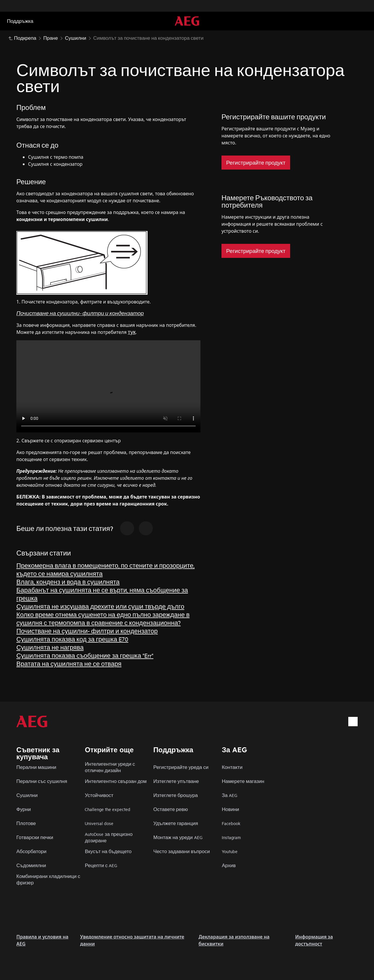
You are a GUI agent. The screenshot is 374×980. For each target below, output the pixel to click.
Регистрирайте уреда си (181, 767)
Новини (230, 809)
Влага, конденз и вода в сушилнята (68, 582)
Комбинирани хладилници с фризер (48, 879)
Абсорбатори (31, 851)
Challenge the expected (108, 809)
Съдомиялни (31, 865)
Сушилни (27, 795)
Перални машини (36, 767)
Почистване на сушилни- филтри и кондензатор (87, 631)
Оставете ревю (171, 809)
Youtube (230, 851)
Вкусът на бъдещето (108, 851)
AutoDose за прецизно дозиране (109, 837)
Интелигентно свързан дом (116, 781)
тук (132, 332)
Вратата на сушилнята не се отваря (69, 664)
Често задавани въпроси (182, 851)
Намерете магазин (243, 781)
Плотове (26, 823)
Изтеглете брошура (176, 795)
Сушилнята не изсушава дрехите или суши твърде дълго (100, 606)
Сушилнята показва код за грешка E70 (72, 639)
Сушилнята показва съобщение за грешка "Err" (85, 655)
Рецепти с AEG (101, 865)
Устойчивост (99, 795)
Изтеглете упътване (176, 781)
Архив (229, 865)
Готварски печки (35, 837)
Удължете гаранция (176, 823)
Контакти (232, 767)
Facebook (231, 823)
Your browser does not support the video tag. (108, 386)
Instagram (231, 837)
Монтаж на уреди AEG (178, 837)
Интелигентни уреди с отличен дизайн (110, 767)
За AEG (230, 795)
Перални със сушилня (42, 781)
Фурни (24, 809)
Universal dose (99, 823)
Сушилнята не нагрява (50, 647)
